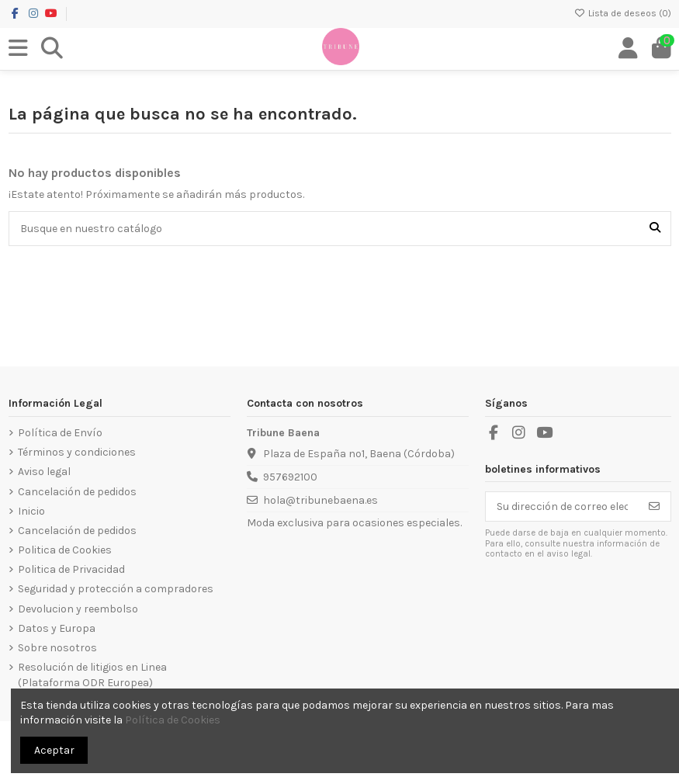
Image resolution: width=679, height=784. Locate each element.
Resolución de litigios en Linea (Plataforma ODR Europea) (92, 675)
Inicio (31, 511)
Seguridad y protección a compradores (116, 589)
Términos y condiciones (77, 452)
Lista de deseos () (623, 13)
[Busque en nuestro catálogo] (655, 229)
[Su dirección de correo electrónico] (562, 507)
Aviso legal (44, 472)
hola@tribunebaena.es (320, 500)
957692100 (290, 477)
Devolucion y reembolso (78, 609)
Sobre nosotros (57, 648)
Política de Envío (60, 433)
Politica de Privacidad (71, 569)
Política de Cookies (173, 720)
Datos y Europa (57, 628)
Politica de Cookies (65, 550)
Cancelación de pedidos (77, 492)
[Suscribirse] (654, 507)
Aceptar (54, 750)
